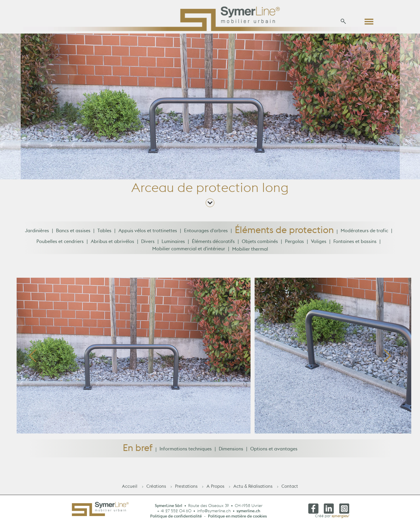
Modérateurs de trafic (364, 232)
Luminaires (173, 243)
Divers (148, 243)
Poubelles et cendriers (60, 243)
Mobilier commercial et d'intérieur (189, 251)
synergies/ (341, 517)
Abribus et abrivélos (112, 243)
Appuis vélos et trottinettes (148, 232)
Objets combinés (260, 243)
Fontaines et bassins (355, 243)
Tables (104, 232)
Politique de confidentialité (176, 518)
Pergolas (294, 243)
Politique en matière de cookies (237, 518)
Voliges (319, 243)
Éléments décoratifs (213, 243)
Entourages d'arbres (206, 232)
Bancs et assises (73, 232)
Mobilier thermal (250, 251)
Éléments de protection (284, 234)
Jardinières (37, 232)
